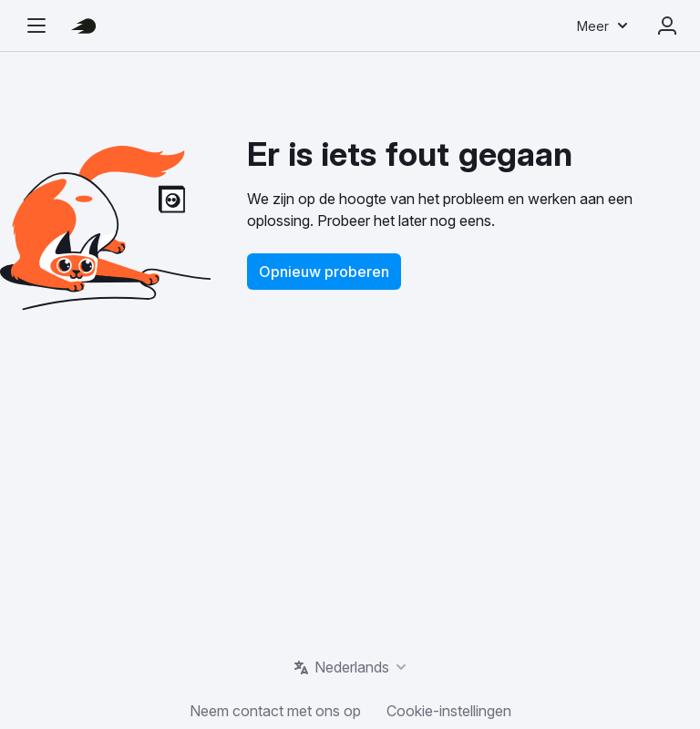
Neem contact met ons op (275, 711)
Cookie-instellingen (449, 711)
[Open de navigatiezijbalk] (36, 26)
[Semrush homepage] (84, 26)
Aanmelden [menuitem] (667, 26)
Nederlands (352, 667)
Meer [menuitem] (593, 26)
